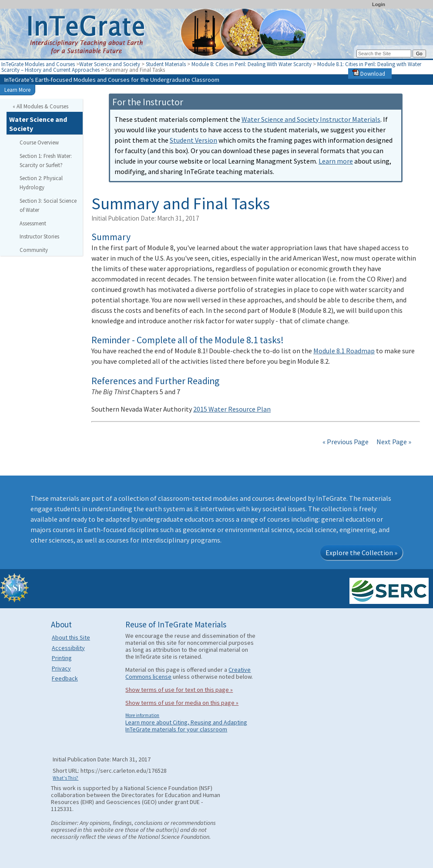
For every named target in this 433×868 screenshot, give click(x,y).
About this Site (71, 637)
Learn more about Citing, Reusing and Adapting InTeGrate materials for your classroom (186, 726)
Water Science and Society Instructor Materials (311, 119)
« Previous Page (346, 442)
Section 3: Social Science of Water (48, 205)
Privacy (61, 668)
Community (34, 250)
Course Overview (39, 142)
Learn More (17, 90)
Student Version (193, 140)
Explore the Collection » (361, 553)
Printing (62, 658)
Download (369, 74)
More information (142, 715)
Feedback (65, 678)
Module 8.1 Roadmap (344, 351)
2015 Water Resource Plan (232, 409)
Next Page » (393, 442)
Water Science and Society (110, 64)
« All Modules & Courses (40, 106)
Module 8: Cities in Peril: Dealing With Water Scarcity (252, 64)
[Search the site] (384, 54)
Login (379, 4)
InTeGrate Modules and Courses (38, 64)
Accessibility (68, 648)
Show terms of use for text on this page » (179, 690)
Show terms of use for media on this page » (182, 703)
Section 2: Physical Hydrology (41, 183)
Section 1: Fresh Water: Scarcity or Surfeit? (46, 160)
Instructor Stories (39, 236)
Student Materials (166, 64)
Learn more (336, 161)
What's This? (65, 778)
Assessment (33, 223)
